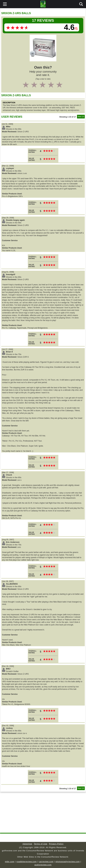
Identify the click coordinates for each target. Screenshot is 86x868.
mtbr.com (10, 862)
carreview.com (46, 862)
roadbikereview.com (27, 862)
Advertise (27, 844)
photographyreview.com (68, 862)
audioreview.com (43, 865)
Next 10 (81, 117)
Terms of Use (41, 844)
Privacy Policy (56, 844)
